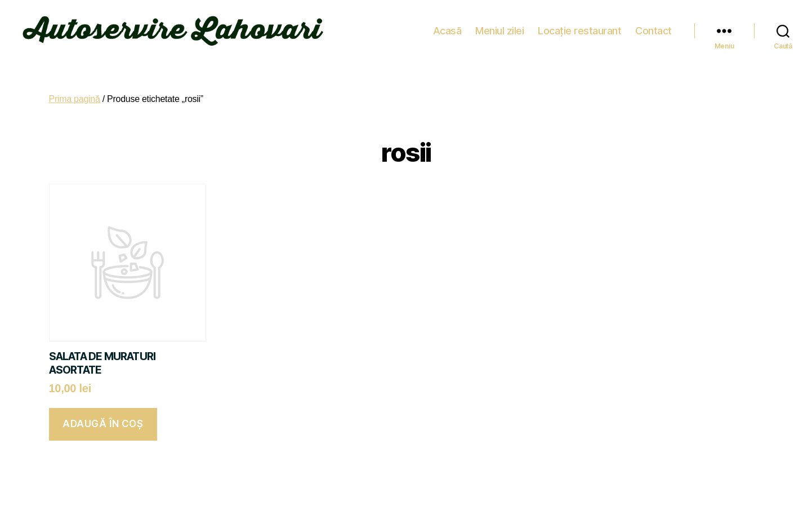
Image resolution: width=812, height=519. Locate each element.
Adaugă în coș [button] (103, 419)
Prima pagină (75, 94)
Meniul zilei (499, 28)
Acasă (447, 28)
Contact (653, 28)
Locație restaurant (579, 28)
